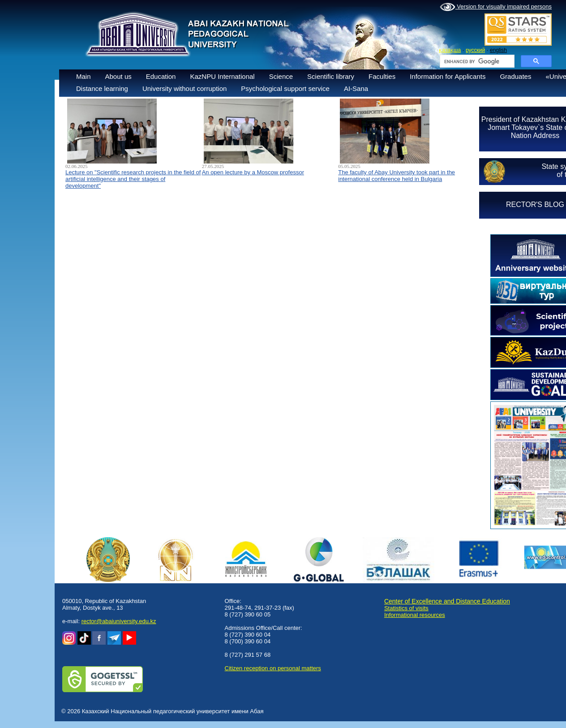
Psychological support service (285, 88)
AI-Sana (356, 88)
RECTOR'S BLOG (535, 205)
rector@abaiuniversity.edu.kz (119, 621)
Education (161, 76)
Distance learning (102, 88)
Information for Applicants (448, 76)
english (498, 50)
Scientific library (331, 76)
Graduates (515, 76)
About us (118, 76)
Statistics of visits (406, 608)
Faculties (382, 76)
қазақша (450, 50)
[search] (476, 61)
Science (281, 76)
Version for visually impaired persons (496, 7)
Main (84, 76)
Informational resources (415, 615)
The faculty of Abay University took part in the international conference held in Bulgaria (397, 176)
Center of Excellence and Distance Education (447, 601)
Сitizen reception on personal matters (273, 668)
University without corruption (184, 88)
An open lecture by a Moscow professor (253, 172)
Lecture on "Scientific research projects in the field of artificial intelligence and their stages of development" (133, 179)
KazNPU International (222, 76)
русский (475, 50)
